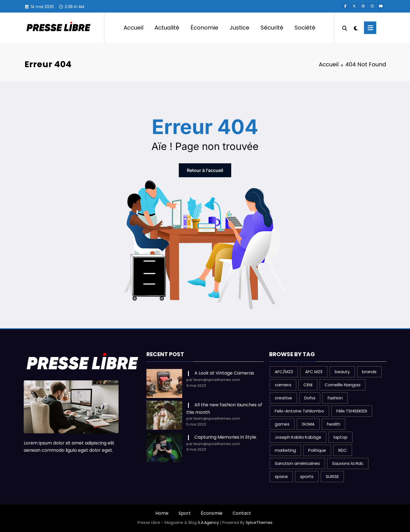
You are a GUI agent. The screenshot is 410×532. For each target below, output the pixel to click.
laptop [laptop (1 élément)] (341, 437)
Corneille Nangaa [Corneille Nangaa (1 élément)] (343, 385)
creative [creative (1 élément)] (283, 398)
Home (162, 513)
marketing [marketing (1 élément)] (285, 450)
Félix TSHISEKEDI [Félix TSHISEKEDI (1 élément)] (352, 411)
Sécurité (272, 28)
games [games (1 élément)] (282, 424)
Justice (239, 28)
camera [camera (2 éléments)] (283, 385)
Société (305, 28)
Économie (204, 28)
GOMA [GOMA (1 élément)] (308, 424)
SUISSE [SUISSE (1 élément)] (332, 476)
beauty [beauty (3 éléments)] (342, 372)
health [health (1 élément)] (334, 424)
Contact (242, 513)
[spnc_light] (356, 28)
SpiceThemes (259, 523)
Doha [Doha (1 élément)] (310, 398)
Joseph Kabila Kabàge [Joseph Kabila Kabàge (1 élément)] (298, 437)
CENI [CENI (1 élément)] (308, 385)
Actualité (167, 28)
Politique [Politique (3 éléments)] (317, 450)
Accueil (133, 28)
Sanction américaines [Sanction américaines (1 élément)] (297, 463)
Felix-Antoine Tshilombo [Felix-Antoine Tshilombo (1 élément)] (299, 411)
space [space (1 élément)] (281, 476)
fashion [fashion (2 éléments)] (335, 398)
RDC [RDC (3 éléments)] (343, 450)
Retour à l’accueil (205, 170)
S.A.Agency (208, 523)
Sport (185, 513)
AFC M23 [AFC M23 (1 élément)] (314, 372)
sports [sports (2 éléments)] (307, 476)
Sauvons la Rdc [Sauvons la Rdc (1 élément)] (348, 463)
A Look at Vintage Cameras (224, 373)
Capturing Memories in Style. (226, 437)
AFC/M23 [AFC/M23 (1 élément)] (284, 372)
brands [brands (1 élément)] (369, 372)
